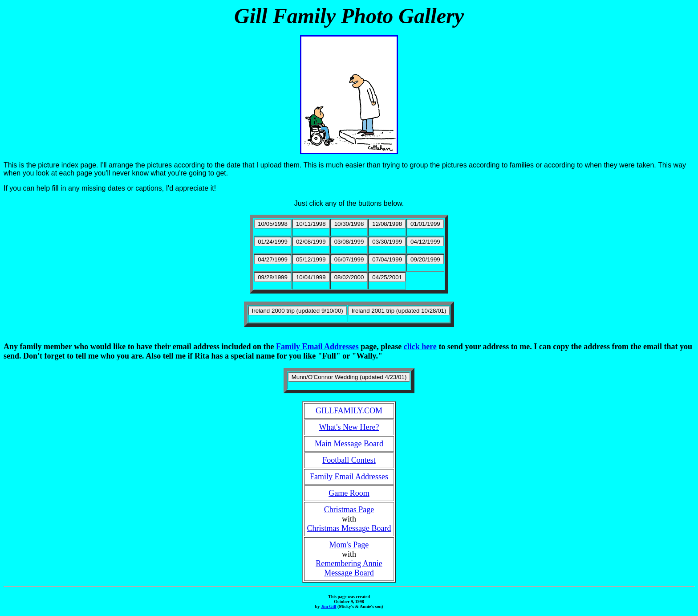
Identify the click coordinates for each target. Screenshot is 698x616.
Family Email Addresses (317, 347)
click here (420, 347)
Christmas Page (349, 510)
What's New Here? (349, 427)
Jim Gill (329, 606)
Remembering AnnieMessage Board (349, 568)
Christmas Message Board (349, 528)
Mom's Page (349, 545)
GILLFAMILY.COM (349, 411)
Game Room (349, 493)
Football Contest (349, 460)
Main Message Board (349, 444)
